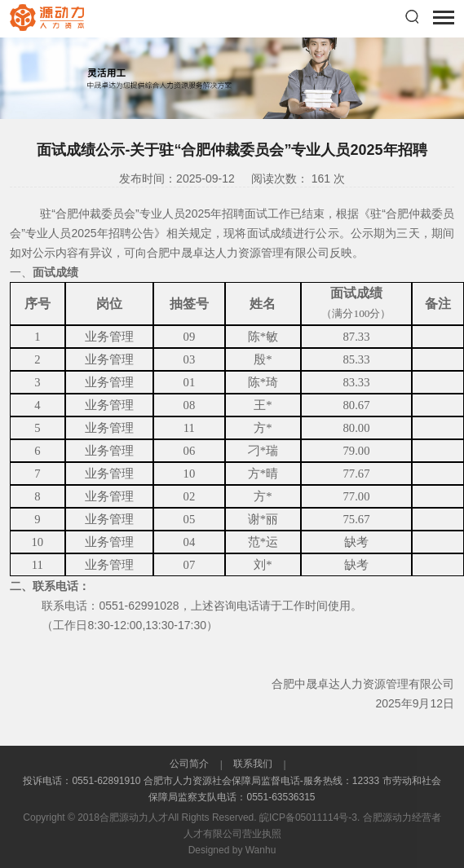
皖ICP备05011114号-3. (309, 817)
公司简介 (190, 764)
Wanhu (261, 850)
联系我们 (253, 764)
